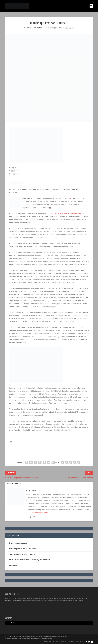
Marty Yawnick (38, 28)
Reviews (58, 28)
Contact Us (63, 642)
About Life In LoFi (49, 642)
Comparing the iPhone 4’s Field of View (23, 549)
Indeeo (69, 198)
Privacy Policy (79, 642)
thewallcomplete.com (39, 513)
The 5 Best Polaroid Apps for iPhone (22, 554)
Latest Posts (14, 565)
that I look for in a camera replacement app (64, 213)
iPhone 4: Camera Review (18, 543)
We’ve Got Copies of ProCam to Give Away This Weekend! (30, 560)
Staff (57, 642)
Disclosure (71, 642)
